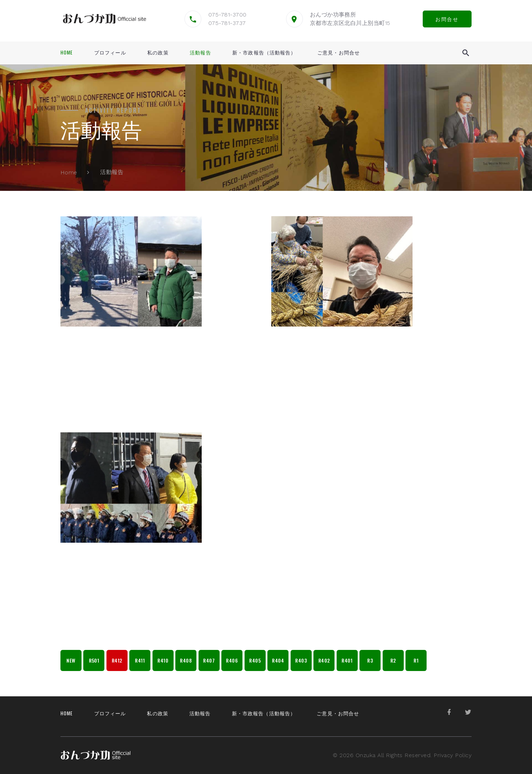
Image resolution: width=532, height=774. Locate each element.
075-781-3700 (228, 15)
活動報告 (200, 52)
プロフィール (110, 52)
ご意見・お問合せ (339, 52)
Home (67, 52)
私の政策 (158, 52)
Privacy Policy (453, 755)
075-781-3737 (227, 23)
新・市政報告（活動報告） (264, 52)
